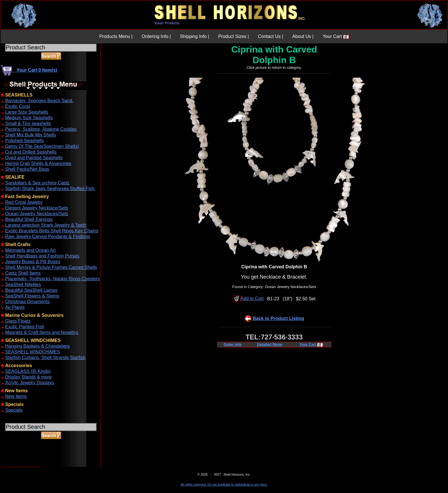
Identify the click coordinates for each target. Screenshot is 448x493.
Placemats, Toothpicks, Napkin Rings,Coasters (52, 279)
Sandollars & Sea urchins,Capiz (37, 183)
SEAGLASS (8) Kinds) (28, 371)
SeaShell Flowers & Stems (32, 296)
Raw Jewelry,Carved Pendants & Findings (48, 237)
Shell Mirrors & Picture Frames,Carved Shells (51, 267)
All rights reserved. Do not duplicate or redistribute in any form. (224, 484)
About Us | (303, 36)
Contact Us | (271, 36)
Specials (14, 410)
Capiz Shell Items (23, 273)
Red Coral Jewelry (24, 202)
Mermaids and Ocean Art (30, 250)
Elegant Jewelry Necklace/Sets (37, 208)
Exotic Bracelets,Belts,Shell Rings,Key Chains (52, 231)
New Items (16, 396)
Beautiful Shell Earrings (29, 219)
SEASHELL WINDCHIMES (32, 352)
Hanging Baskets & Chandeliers (37, 346)
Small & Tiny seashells (28, 123)
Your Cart (336, 36)
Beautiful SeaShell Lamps (31, 290)
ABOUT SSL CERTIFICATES (15, 466)
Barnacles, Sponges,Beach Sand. (39, 101)
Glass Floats (18, 321)
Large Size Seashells (27, 112)
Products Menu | (116, 36)
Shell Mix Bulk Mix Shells (31, 135)
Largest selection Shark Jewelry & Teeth (46, 225)
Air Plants (15, 307)
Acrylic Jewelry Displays (30, 383)
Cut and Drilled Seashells (31, 152)
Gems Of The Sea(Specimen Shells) (42, 146)
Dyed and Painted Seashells (34, 158)
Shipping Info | (195, 36)
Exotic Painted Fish (25, 327)
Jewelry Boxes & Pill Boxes (33, 262)
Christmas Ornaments (27, 302)
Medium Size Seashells (29, 118)
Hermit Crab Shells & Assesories (38, 163)
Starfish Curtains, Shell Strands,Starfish (45, 358)
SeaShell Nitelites (23, 284)
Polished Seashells (24, 141)
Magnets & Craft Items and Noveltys (42, 332)
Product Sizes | (234, 36)
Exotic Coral (17, 106)
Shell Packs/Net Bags (27, 169)
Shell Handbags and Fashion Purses (42, 256)
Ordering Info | (156, 36)
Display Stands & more (28, 377)
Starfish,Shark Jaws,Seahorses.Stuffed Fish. (50, 189)
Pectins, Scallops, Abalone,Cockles (41, 129)
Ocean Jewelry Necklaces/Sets (37, 214)
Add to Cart (248, 298)
